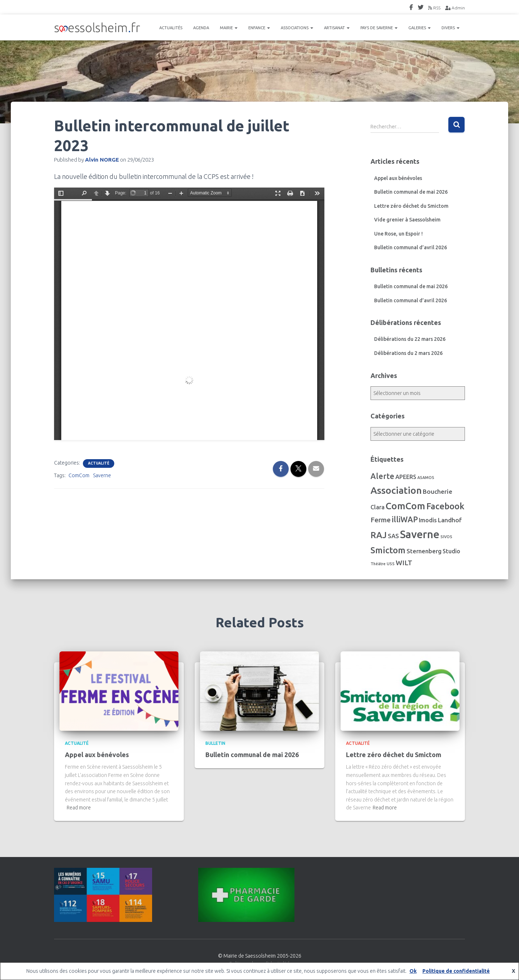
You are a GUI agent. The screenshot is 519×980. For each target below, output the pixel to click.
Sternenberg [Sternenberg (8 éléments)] (424, 551)
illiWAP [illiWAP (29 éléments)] (405, 519)
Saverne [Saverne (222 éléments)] (420, 534)
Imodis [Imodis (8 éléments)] (428, 520)
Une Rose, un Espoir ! (398, 234)
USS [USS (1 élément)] (391, 564)
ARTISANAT (337, 28)
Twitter (421, 8)
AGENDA (201, 28)
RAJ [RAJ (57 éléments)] (379, 535)
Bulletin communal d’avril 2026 (411, 247)
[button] (236, 28)
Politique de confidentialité (456, 971)
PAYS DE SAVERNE (379, 28)
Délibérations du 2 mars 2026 (408, 353)
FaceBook (411, 8)
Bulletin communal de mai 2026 (411, 192)
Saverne (102, 475)
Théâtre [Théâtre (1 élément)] (378, 564)
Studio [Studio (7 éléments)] (451, 551)
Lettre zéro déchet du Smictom (411, 206)
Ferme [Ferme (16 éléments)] (381, 520)
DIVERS (451, 28)
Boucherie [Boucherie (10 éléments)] (438, 491)
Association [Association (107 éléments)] (396, 490)
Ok (413, 971)
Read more (79, 808)
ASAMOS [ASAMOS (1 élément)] (426, 478)
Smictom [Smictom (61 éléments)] (388, 550)
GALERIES (420, 28)
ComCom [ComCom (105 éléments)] (405, 506)
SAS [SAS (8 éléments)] (393, 536)
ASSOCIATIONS (297, 28)
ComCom (79, 475)
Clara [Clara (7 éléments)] (378, 507)
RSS (434, 8)
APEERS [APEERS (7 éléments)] (406, 477)
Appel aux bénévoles (398, 178)
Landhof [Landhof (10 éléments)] (450, 520)
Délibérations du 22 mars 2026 (410, 339)
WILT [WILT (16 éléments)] (404, 563)
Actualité (99, 463)
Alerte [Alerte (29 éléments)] (382, 476)
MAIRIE (229, 28)
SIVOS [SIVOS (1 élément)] (446, 537)
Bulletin (215, 743)
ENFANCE (259, 28)
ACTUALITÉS (171, 28)
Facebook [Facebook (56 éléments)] (445, 506)
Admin (455, 8)
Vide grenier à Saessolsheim (407, 220)
